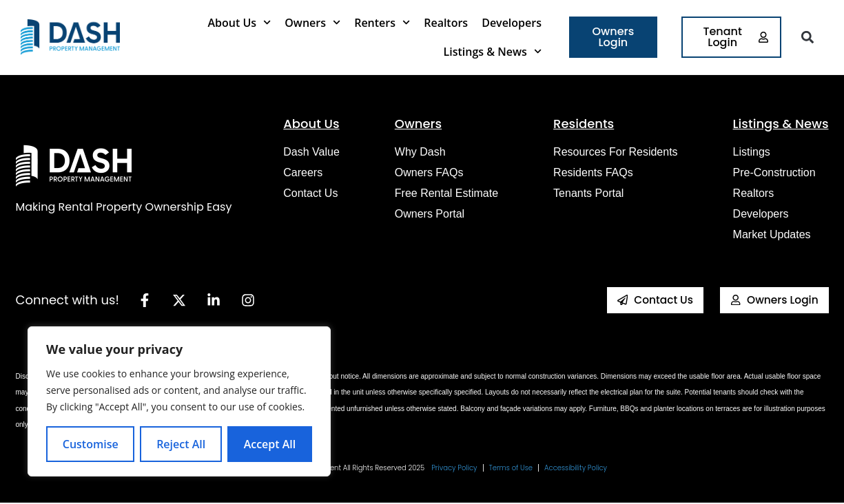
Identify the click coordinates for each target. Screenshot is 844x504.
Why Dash (420, 152)
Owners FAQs (429, 172)
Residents (584, 124)
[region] (179, 401)
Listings (752, 152)
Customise (91, 444)
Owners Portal (430, 214)
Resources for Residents (616, 152)
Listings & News (493, 51)
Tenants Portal (588, 193)
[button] (808, 38)
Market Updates (772, 234)
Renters (382, 22)
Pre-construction (774, 172)
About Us (239, 22)
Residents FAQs (593, 172)
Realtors (446, 23)
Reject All (181, 444)
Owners (312, 22)
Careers (303, 172)
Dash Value (311, 152)
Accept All (270, 444)
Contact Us (310, 193)
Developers (512, 23)
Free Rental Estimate (446, 193)
